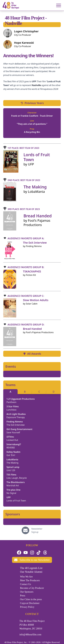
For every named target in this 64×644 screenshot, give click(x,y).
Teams (10, 385)
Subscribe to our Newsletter (32, 560)
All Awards (32, 354)
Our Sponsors (27, 592)
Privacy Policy (27, 607)
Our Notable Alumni (31, 572)
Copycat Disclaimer (30, 603)
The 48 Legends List (31, 568)
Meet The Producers (30, 580)
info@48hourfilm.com (30, 635)
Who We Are (26, 577)
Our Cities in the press (31, 599)
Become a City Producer (32, 588)
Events (11, 366)
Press (23, 596)
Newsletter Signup (37, 530)
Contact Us (26, 584)
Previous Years (32, 103)
